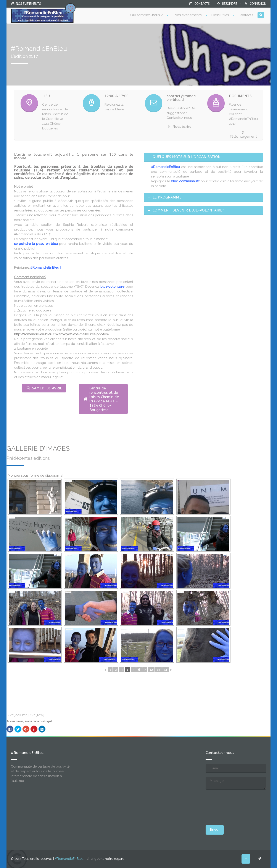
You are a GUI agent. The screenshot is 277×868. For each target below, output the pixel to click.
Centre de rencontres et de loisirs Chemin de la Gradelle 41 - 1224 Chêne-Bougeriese (101, 399)
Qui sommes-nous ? (147, 15)
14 (166, 670)
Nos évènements (188, 15)
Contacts (246, 15)
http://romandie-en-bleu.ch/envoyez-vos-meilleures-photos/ (62, 334)
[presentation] (223, 807)
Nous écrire (179, 127)
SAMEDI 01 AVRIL (44, 388)
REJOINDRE (230, 4)
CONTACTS (202, 4)
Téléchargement (243, 134)
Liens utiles (220, 15)
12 (151, 670)
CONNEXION (258, 4)
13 (158, 670)
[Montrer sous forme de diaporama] (35, 475)
